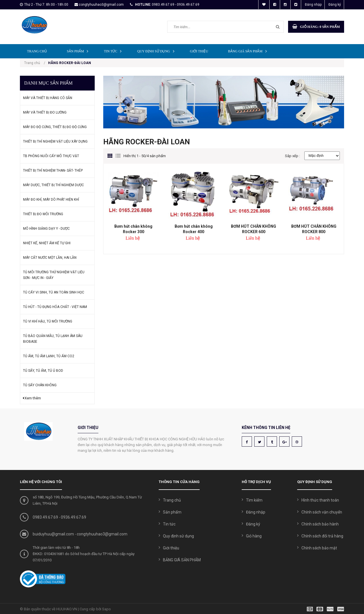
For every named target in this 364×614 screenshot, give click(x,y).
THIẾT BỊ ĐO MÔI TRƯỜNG (43, 214)
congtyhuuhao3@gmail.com (101, 5)
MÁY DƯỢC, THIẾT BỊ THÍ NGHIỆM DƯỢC (53, 185)
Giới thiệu (199, 51)
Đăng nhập (313, 5)
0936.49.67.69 (74, 517)
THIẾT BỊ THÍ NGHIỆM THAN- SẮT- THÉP (53, 171)
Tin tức (114, 51)
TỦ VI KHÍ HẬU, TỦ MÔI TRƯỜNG (48, 321)
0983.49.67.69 (45, 517)
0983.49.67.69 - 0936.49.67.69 (176, 5)
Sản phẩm (79, 51)
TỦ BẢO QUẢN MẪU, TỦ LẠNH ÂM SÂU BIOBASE (53, 339)
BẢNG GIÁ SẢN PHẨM (249, 51)
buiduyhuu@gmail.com (53, 534)
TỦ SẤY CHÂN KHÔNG (40, 385)
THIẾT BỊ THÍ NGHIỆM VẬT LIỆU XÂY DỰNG (55, 141)
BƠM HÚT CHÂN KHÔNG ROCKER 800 (314, 229)
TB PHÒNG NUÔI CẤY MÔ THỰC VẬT (51, 156)
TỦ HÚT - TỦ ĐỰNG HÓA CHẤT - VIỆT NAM (55, 307)
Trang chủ (37, 51)
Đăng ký (335, 5)
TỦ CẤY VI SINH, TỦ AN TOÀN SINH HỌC (54, 292)
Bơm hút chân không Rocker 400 (194, 229)
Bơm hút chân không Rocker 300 (133, 229)
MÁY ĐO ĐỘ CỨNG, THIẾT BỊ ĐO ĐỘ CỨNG (55, 127)
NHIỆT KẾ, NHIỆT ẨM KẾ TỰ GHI (47, 243)
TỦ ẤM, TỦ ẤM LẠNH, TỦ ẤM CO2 (49, 356)
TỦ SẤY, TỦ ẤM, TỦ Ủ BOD (43, 371)
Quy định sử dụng (157, 51)
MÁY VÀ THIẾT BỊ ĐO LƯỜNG (45, 112)
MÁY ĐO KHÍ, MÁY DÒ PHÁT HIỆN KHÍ (51, 200)
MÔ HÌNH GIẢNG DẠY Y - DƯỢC (46, 229)
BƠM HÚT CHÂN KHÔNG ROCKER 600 (254, 229)
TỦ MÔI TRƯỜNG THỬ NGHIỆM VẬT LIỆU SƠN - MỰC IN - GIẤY (54, 275)
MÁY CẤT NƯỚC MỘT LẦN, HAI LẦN (50, 258)
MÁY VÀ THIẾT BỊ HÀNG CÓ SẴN (48, 98)
